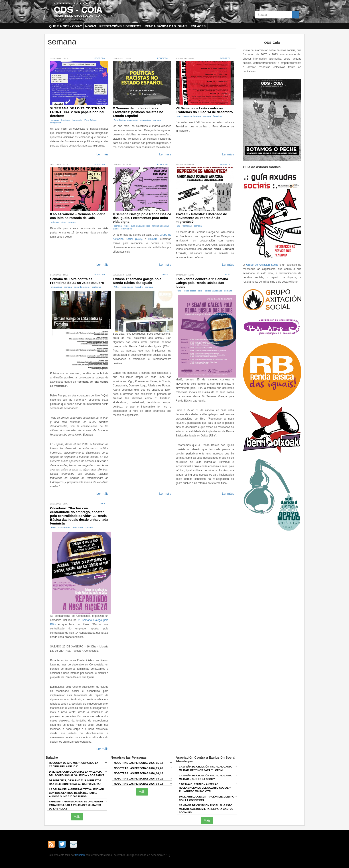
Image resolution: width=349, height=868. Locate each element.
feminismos (126, 229)
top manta (77, 120)
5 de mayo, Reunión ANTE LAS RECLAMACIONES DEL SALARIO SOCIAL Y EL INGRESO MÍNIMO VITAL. (205, 788)
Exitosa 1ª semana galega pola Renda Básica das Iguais (137, 281)
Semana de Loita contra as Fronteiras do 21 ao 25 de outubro (77, 281)
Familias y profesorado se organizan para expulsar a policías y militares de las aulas (76, 805)
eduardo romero (82, 287)
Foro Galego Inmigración (126, 120)
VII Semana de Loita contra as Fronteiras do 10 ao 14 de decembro (204, 110)
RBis (126, 226)
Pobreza (100, 58)
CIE (179, 226)
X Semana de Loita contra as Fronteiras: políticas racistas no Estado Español (138, 112)
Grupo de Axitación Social (262, 265)
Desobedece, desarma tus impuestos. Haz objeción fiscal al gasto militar (75, 782)
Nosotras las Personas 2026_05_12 (138, 763)
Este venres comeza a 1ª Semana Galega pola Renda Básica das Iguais (202, 283)
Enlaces (198, 26)
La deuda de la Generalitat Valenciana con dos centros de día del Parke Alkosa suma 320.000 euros (77, 793)
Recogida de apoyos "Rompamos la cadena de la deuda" (74, 765)
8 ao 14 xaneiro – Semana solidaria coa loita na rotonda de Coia (78, 216)
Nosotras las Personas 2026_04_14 (138, 784)
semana (55, 120)
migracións (145, 120)
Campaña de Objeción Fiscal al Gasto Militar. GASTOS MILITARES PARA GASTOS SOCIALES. (206, 809)
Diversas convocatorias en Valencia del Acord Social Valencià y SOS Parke (77, 774)
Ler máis (102, 154)
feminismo (78, 527)
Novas (91, 26)
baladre (139, 287)
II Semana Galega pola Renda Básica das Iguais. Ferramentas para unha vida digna (142, 218)
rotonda (55, 222)
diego (63, 222)
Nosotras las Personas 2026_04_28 (138, 773)
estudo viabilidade (213, 291)
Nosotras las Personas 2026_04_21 (138, 779)
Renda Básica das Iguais (166, 26)
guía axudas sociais (140, 226)
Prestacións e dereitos (121, 26)
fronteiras (66, 120)
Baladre (153, 239)
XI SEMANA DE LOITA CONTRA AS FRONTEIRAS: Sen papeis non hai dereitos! (78, 112)
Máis (77, 817)
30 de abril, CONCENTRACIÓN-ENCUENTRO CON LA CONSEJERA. (207, 798)
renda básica (127, 287)
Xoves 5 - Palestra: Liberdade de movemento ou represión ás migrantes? (201, 218)
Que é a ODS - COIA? (66, 26)
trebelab (80, 855)
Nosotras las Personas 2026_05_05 (138, 768)
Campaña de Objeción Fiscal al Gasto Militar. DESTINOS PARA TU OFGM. (206, 768)
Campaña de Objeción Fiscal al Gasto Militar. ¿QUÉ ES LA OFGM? (206, 777)
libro (200, 291)
